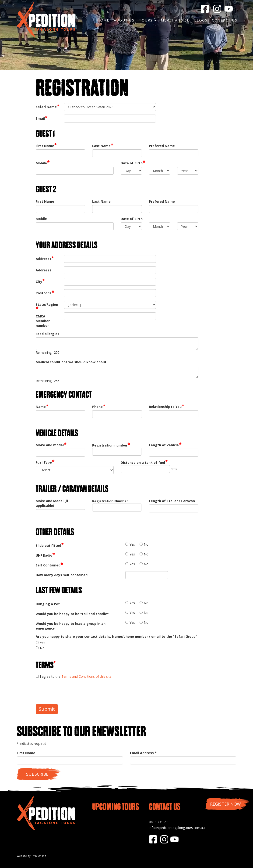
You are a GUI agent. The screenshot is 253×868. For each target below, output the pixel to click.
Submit (47, 709)
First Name (26, 753)
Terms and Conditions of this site (86, 676)
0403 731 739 (159, 822)
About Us (124, 20)
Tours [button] (148, 20)
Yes (132, 544)
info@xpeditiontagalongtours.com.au (177, 828)
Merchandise (175, 20)
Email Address (143, 753)
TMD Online (39, 856)
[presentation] (71, 692)
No (146, 544)
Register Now (225, 804)
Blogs (201, 20)
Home (103, 20)
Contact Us (225, 20)
